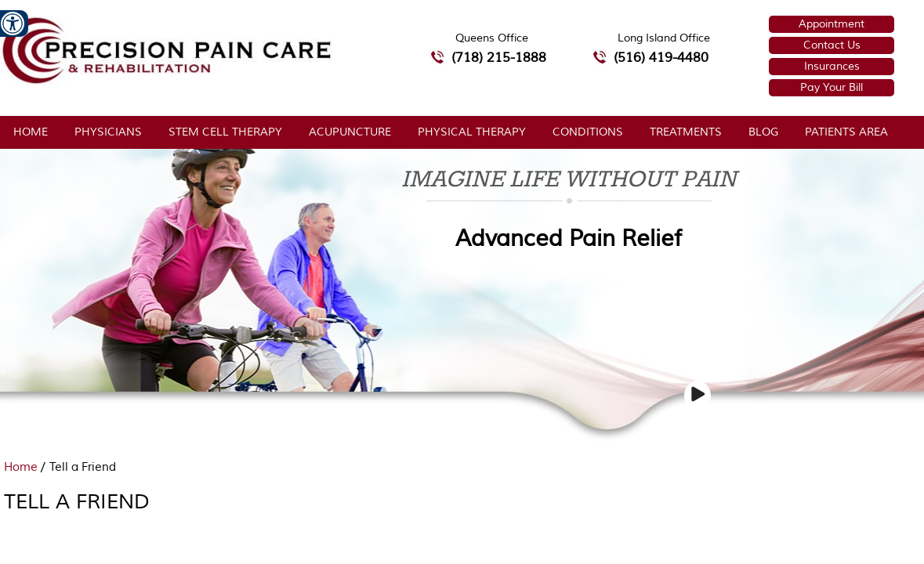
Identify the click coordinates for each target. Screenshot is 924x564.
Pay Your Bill (832, 87)
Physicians (108, 132)
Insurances (832, 66)
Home (31, 132)
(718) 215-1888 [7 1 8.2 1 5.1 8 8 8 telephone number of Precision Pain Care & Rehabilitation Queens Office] (499, 58)
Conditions (588, 132)
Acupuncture (350, 132)
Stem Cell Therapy (225, 132)
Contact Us (832, 45)
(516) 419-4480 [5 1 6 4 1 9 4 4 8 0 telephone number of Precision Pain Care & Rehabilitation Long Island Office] (661, 58)
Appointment (832, 24)
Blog (763, 132)
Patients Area (846, 132)
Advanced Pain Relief (569, 239)
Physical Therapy (472, 132)
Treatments (686, 132)
